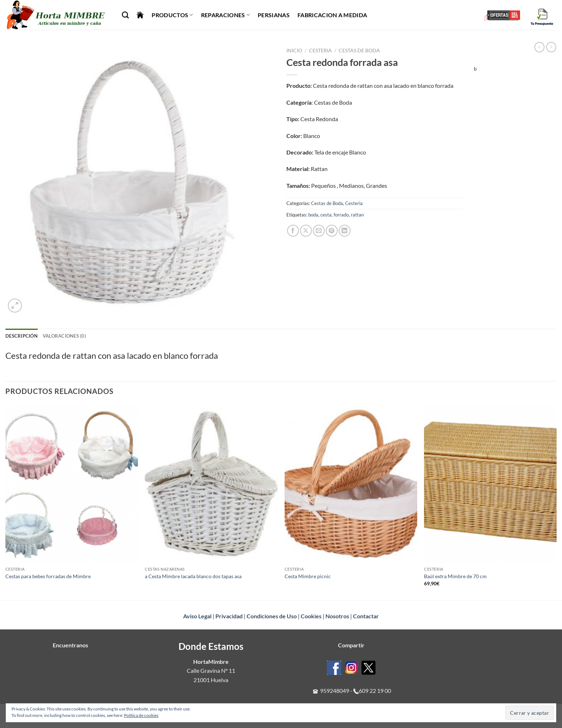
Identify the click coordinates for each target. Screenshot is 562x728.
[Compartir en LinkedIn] (345, 231)
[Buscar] (125, 15)
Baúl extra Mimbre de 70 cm (455, 576)
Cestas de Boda (359, 51)
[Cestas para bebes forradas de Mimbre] (72, 484)
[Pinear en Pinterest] (332, 231)
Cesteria (320, 51)
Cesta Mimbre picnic (308, 576)
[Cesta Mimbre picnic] (351, 484)
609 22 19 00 (375, 691)
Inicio (294, 51)
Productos (172, 15)
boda (313, 215)
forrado (341, 215)
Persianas (274, 15)
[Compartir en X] (306, 231)
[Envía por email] (319, 231)
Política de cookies (141, 715)
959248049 (335, 691)
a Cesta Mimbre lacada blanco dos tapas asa (193, 576)
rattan (357, 215)
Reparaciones (225, 15)
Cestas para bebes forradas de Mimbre (48, 576)
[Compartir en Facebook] (293, 231)
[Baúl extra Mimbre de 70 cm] (490, 484)
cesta (326, 215)
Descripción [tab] (22, 336)
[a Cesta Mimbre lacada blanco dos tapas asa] (211, 484)
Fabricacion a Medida (332, 15)
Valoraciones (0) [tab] (64, 336)
